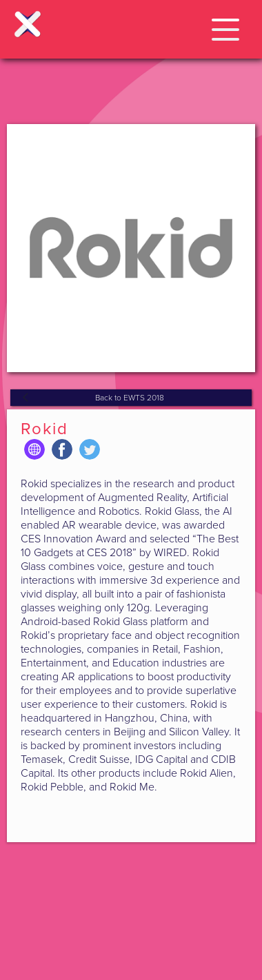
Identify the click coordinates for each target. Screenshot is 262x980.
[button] (225, 27)
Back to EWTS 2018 (130, 398)
